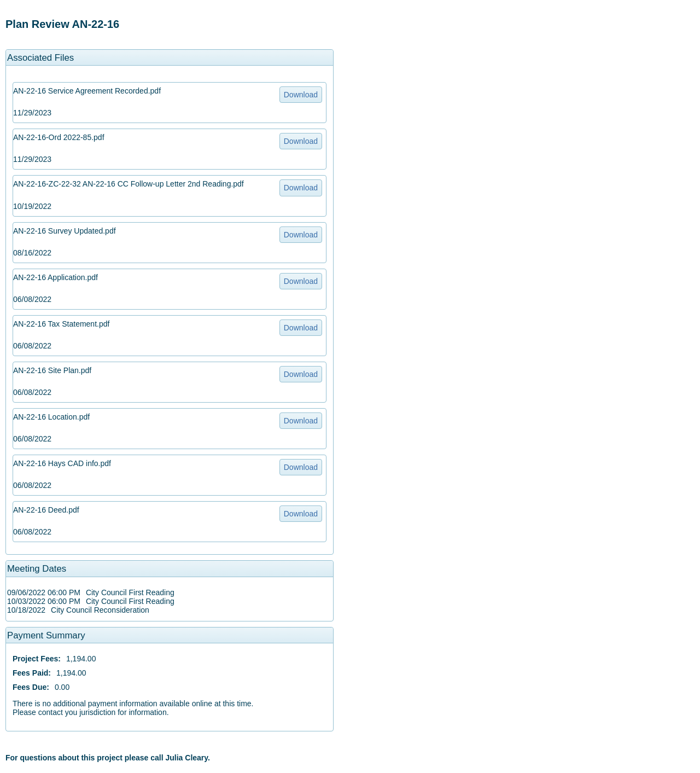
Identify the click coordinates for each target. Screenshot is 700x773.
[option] (170, 24)
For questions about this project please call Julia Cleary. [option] (108, 758)
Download (301, 95)
